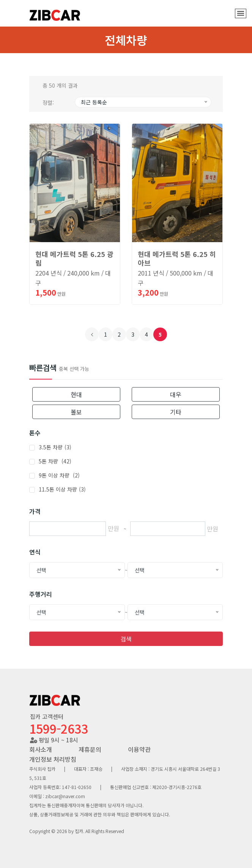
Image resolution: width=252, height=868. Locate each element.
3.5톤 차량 (55, 447)
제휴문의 (90, 749)
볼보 (76, 412)
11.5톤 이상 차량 (62, 489)
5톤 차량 (55, 461)
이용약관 (139, 749)
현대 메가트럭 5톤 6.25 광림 (74, 258)
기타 (176, 412)
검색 (126, 639)
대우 (176, 394)
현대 (76, 394)
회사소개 (41, 749)
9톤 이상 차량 (59, 475)
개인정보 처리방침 (53, 759)
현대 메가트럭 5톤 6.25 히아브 (177, 258)
